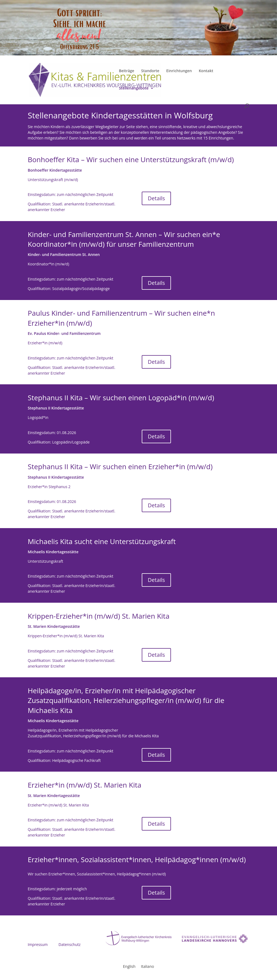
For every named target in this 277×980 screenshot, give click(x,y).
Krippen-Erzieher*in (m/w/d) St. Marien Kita (98, 616)
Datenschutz (69, 944)
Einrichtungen (179, 71)
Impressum (38, 944)
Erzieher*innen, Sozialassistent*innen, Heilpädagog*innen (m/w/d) (137, 859)
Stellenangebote (134, 88)
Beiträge (126, 71)
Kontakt (206, 71)
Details (156, 198)
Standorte (150, 71)
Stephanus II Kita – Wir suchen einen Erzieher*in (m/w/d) (120, 466)
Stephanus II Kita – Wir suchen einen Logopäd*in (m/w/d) (121, 398)
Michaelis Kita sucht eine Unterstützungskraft (102, 541)
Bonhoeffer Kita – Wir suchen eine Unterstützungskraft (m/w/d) (131, 159)
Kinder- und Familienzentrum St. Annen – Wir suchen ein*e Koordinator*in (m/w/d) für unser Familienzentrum (124, 239)
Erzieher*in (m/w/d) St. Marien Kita (84, 785)
